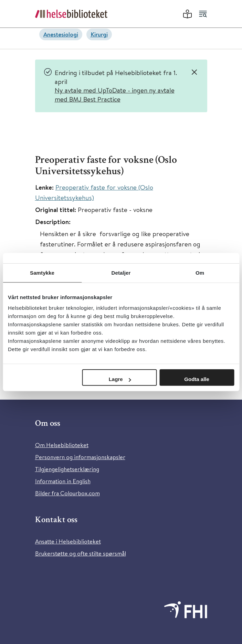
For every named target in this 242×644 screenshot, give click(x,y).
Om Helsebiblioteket (62, 445)
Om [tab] (200, 272)
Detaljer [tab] (121, 272)
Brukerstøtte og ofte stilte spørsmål (81, 553)
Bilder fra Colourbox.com (67, 493)
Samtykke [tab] (42, 272)
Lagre (120, 379)
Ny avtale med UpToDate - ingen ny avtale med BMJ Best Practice (115, 94)
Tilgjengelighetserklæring (67, 469)
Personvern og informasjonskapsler (80, 457)
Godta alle (197, 379)
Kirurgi (99, 34)
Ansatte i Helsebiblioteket (68, 541)
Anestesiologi (61, 34)
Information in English (63, 481)
